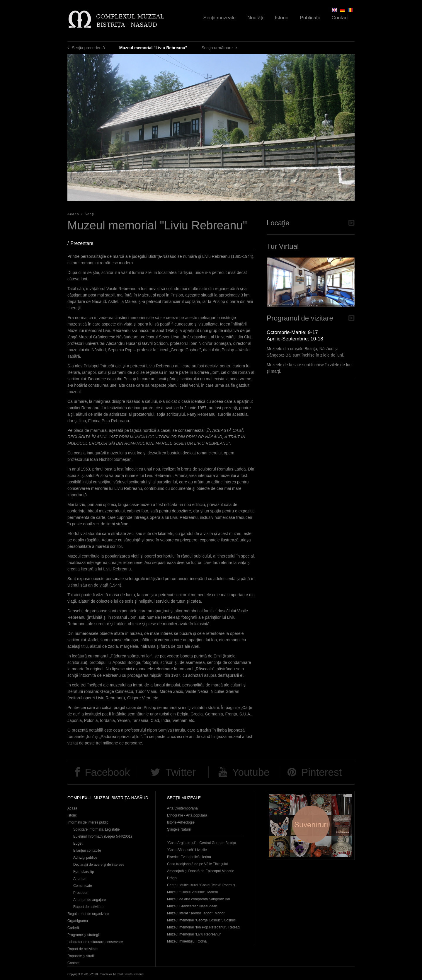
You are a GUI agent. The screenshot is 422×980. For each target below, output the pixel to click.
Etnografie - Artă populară (187, 815)
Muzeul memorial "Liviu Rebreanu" (194, 934)
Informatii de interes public (88, 822)
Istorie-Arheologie (181, 822)
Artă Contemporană (182, 808)
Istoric (281, 18)
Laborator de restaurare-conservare (95, 942)
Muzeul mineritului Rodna (187, 941)
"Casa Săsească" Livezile (187, 850)
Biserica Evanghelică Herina (189, 857)
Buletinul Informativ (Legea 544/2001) (103, 836)
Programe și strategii (84, 935)
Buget (78, 843)
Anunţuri (80, 879)
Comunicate (83, 886)
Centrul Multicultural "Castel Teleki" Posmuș (201, 885)
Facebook (107, 772)
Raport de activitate (88, 907)
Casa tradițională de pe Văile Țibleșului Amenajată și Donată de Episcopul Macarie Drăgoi (201, 871)
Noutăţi (255, 18)
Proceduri (81, 893)
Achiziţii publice (85, 858)
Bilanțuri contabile (87, 851)
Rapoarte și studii (81, 956)
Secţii (90, 214)
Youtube (251, 772)
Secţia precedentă (88, 48)
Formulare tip (84, 872)
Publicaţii (310, 18)
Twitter (181, 772)
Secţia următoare (217, 48)
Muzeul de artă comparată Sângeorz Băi (199, 899)
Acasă (73, 214)
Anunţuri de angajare (90, 900)
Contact (340, 18)
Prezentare (85, 243)
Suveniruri (311, 825)
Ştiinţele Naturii (179, 829)
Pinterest (321, 772)
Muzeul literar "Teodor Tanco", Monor (196, 913)
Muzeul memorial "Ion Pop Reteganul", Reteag (203, 927)
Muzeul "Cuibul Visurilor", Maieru (193, 892)
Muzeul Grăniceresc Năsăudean (192, 906)
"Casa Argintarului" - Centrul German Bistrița (202, 843)
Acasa (72, 808)
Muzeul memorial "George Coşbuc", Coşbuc (201, 920)
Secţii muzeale (220, 18)
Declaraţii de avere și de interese (99, 865)
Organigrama (78, 921)
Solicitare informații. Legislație (97, 829)
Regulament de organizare (88, 914)
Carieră (73, 928)
